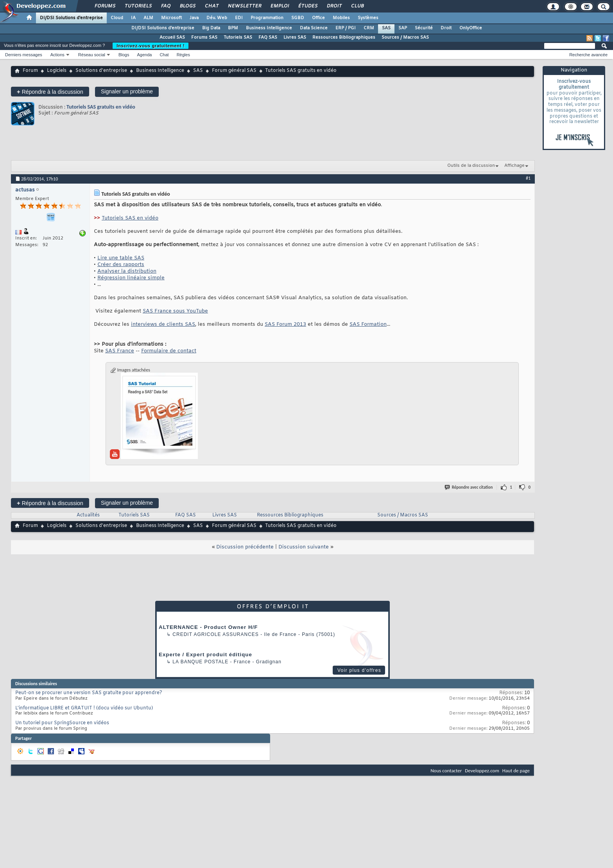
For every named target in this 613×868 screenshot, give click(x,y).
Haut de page (516, 771)
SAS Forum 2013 (285, 324)
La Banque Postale (200, 662)
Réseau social (92, 55)
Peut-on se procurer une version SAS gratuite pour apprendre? (89, 693)
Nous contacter (446, 771)
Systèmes (368, 18)
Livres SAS (295, 38)
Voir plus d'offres (359, 670)
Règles (183, 55)
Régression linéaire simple (131, 278)
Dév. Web (217, 18)
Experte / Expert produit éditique (205, 655)
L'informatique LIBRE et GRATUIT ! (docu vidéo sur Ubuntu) (84, 708)
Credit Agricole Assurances (216, 634)
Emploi (279, 6)
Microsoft (171, 18)
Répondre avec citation (469, 487)
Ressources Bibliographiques (344, 38)
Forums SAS (204, 38)
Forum (30, 71)
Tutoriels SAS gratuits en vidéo (101, 107)
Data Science (314, 28)
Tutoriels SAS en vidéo (130, 218)
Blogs (187, 6)
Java (194, 18)
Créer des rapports (121, 265)
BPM (233, 28)
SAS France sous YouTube (175, 311)
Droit (334, 6)
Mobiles (341, 18)
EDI (239, 18)
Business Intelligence (269, 28)
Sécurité (424, 28)
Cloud (117, 18)
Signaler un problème (127, 91)
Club (357, 6)
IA (133, 18)
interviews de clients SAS (163, 324)
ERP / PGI (346, 28)
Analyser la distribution (127, 271)
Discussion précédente (245, 547)
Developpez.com (482, 771)
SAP (403, 28)
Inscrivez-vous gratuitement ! (151, 46)
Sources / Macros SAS (405, 38)
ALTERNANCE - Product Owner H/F (208, 627)
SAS (386, 28)
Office (318, 18)
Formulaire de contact (169, 351)
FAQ (165, 6)
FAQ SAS (268, 38)
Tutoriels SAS (238, 38)
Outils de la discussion (471, 166)
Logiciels (57, 71)
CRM (369, 28)
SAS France (120, 351)
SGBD (298, 18)
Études (307, 6)
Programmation (267, 18)
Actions (57, 55)
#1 (528, 178)
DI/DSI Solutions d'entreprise (71, 18)
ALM (148, 18)
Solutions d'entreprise (101, 71)
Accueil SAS (172, 38)
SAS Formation (368, 324)
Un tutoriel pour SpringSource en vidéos (62, 723)
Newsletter (244, 6)
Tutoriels (138, 6)
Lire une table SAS (121, 258)
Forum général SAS (234, 71)
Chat (211, 6)
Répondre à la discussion (50, 92)
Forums (105, 6)
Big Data (211, 28)
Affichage (514, 166)
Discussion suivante (304, 547)
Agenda (144, 55)
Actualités (88, 515)
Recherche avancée (588, 55)
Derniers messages (24, 55)
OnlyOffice (471, 28)
